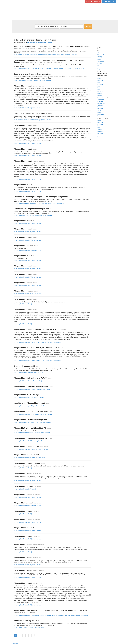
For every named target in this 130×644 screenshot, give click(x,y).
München (100, 84)
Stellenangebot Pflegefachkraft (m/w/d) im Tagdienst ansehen (31, 449)
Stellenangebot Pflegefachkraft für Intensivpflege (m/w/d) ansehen (32, 441)
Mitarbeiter (100, 101)
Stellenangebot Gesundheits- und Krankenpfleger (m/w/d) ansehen (32, 80)
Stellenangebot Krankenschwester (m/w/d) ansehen (28, 373)
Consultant (101, 58)
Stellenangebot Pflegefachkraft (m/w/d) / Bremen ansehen (30, 468)
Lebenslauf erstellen (109, 2)
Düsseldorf (101, 131)
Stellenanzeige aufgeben (93, 2)
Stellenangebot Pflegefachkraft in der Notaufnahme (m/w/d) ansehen (33, 414)
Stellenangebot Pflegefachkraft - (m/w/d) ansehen (27, 294)
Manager (100, 63)
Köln (99, 82)
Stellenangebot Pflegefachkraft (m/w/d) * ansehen (28, 531)
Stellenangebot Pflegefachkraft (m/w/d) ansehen (27, 108)
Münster (100, 88)
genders (100, 56)
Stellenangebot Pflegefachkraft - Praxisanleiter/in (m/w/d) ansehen (32, 423)
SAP (99, 65)
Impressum (15, 643)
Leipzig (99, 90)
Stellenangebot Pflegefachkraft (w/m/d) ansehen (27, 304)
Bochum (100, 95)
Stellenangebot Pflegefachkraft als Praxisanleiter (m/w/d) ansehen (32, 381)
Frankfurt (100, 126)
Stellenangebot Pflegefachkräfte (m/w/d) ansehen (27, 250)
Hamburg (100, 81)
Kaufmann (100, 112)
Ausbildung (101, 62)
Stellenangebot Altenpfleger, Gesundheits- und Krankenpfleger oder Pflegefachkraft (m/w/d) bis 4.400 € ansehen (45, 55)
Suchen (88, 26)
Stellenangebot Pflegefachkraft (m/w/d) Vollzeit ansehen (29, 458)
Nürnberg (100, 133)
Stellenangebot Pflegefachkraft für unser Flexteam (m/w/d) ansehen (33, 389)
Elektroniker (101, 114)
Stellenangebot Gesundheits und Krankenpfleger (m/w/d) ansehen (32, 120)
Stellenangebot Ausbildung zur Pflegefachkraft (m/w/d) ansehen (31, 406)
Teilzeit (99, 111)
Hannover (100, 91)
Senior (99, 60)
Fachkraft (100, 109)
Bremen (100, 86)
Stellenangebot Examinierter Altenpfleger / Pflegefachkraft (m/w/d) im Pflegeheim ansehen (39, 203)
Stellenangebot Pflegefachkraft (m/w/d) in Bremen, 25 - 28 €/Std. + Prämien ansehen (37, 342)
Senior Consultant (103, 67)
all (98, 52)
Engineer (100, 69)
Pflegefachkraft (102, 103)
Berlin (99, 79)
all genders (101, 54)
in (98, 116)
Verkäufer (100, 105)
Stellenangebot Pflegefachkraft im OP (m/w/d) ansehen (29, 398)
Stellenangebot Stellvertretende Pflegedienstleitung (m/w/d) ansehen (33, 215)
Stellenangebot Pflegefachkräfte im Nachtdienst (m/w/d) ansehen (32, 433)
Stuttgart (100, 93)
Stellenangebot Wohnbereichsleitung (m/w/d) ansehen (29, 627)
